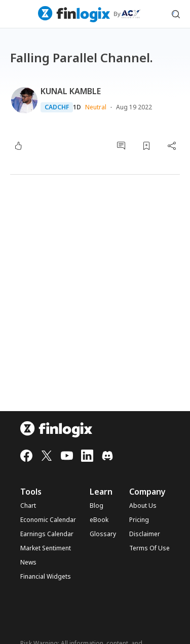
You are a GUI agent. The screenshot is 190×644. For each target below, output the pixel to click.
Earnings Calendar (47, 534)
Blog (97, 506)
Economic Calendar (48, 520)
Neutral (96, 107)
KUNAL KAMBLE (71, 91)
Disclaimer (145, 534)
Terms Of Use (149, 548)
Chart (28, 506)
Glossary (103, 534)
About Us (143, 506)
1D (77, 107)
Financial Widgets (46, 577)
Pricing (139, 520)
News (28, 562)
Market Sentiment (46, 548)
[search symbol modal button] (176, 14)
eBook (99, 520)
